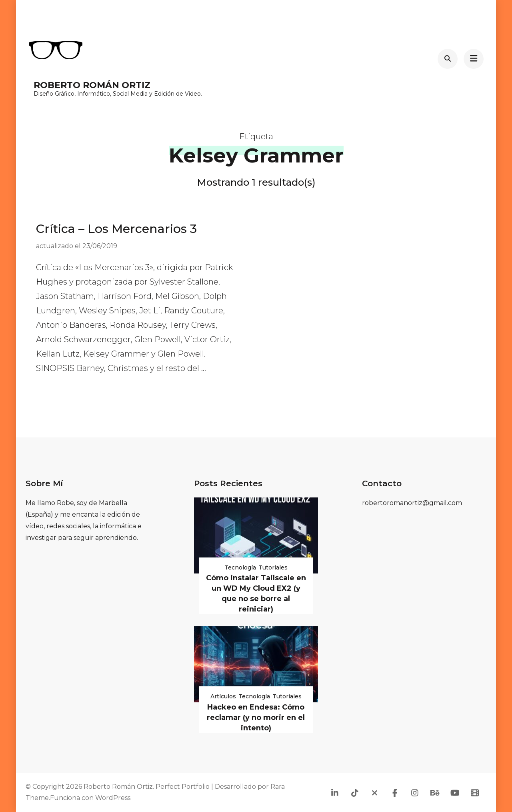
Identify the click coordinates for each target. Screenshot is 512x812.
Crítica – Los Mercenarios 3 (116, 229)
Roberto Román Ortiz (92, 85)
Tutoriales (273, 567)
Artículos (223, 696)
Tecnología (240, 567)
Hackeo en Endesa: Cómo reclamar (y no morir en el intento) (256, 718)
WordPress (113, 798)
